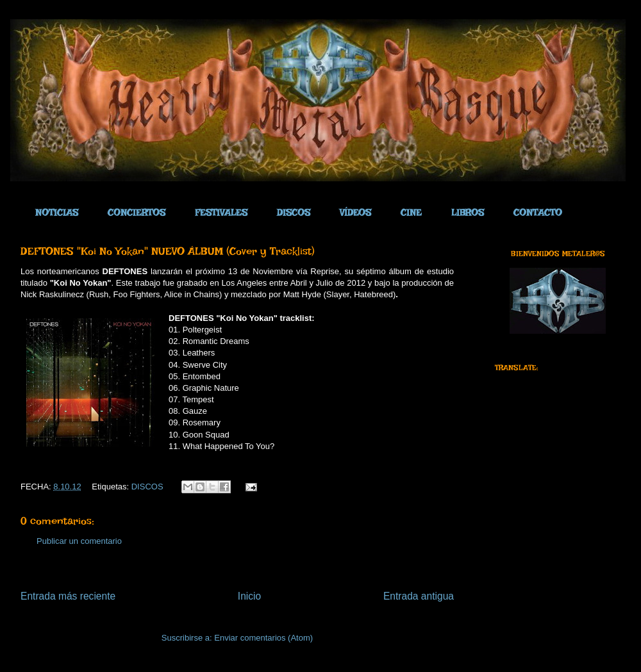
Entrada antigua (419, 596)
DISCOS (147, 487)
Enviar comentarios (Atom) (263, 638)
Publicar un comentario (79, 541)
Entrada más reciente (68, 596)
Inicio (249, 596)
